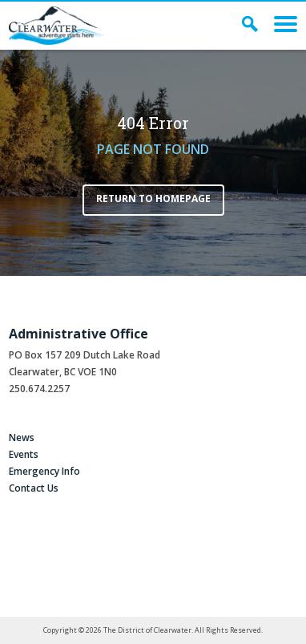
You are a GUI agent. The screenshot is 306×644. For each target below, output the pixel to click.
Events (24, 454)
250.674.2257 (39, 389)
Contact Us (34, 488)
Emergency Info (44, 471)
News (22, 437)
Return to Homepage (153, 198)
